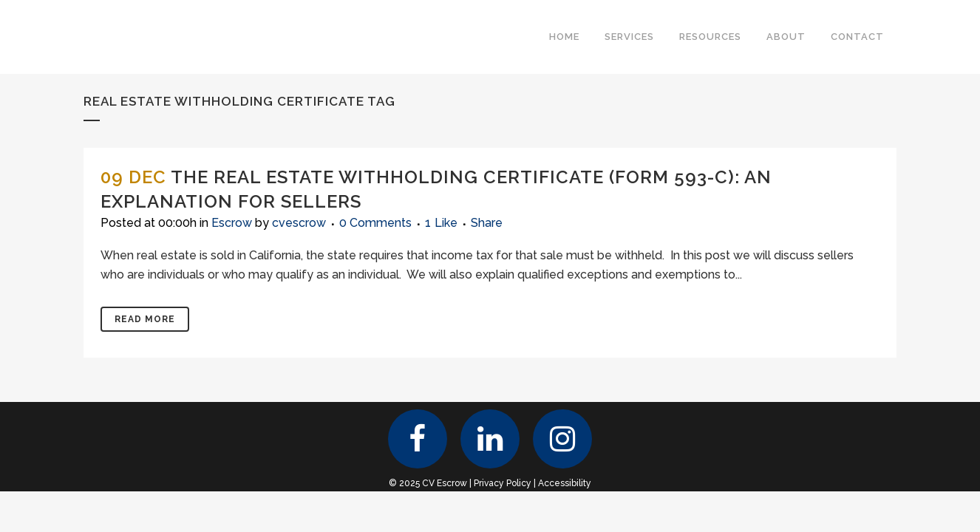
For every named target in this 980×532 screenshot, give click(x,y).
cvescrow (299, 223)
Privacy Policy (503, 483)
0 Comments (375, 223)
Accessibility (565, 483)
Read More (145, 319)
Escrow (232, 223)
